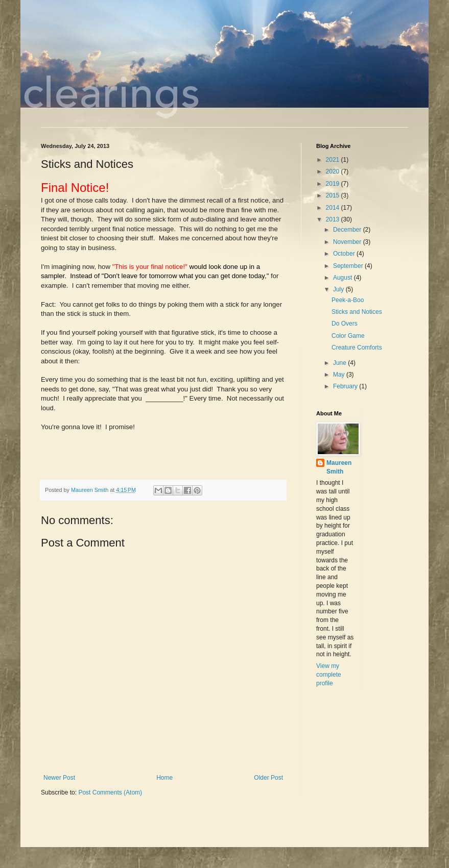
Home (164, 778)
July (339, 289)
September (349, 266)
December (348, 230)
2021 (334, 160)
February (346, 386)
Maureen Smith (339, 467)
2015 (334, 195)
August (344, 278)
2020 (334, 171)
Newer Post (59, 778)
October (345, 254)
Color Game (348, 336)
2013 (334, 219)
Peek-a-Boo (348, 300)
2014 (334, 208)
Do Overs (345, 324)
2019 (334, 184)
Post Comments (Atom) (110, 792)
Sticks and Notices (357, 312)
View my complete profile (329, 675)
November (348, 242)
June (340, 363)
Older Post (268, 778)
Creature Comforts (357, 348)
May (340, 375)
